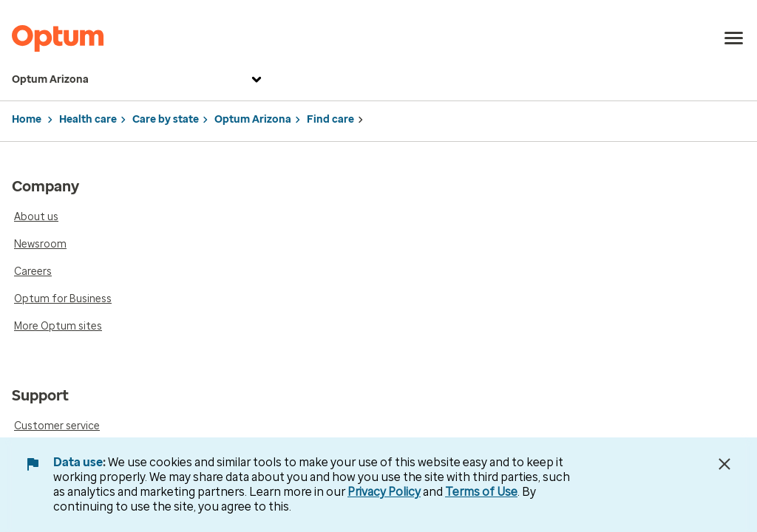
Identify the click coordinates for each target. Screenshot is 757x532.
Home (27, 119)
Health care (88, 119)
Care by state (166, 119)
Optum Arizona (139, 80)
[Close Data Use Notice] (724, 464)
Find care (330, 119)
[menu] (734, 38)
